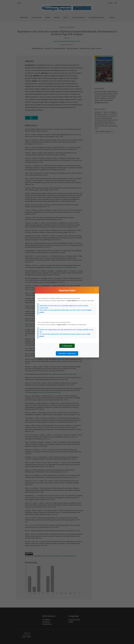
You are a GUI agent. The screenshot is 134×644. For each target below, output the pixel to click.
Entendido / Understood (67, 353)
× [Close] (96, 289)
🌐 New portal (67, 346)
